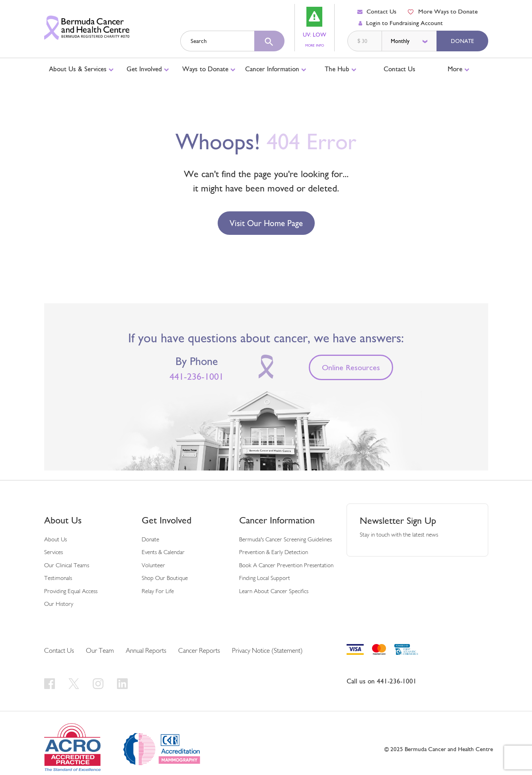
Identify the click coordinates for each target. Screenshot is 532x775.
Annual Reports (146, 651)
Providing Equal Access (71, 592)
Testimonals (58, 579)
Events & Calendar (163, 553)
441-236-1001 (197, 377)
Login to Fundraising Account (401, 23)
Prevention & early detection (274, 553)
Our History (59, 604)
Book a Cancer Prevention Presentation (286, 566)
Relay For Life (158, 592)
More (459, 69)
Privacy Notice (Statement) (267, 651)
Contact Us (377, 11)
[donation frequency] (410, 41)
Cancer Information (276, 69)
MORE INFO (316, 46)
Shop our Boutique (165, 579)
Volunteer (153, 566)
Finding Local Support (265, 579)
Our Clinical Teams (67, 566)
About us (56, 540)
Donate (462, 41)
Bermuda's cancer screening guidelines (285, 540)
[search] (269, 41)
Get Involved (148, 69)
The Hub (341, 69)
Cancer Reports (199, 651)
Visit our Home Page (266, 223)
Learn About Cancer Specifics (274, 592)
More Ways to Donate (442, 11)
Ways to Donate (209, 69)
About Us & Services (81, 69)
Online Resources (351, 367)
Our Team (100, 651)
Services (54, 553)
